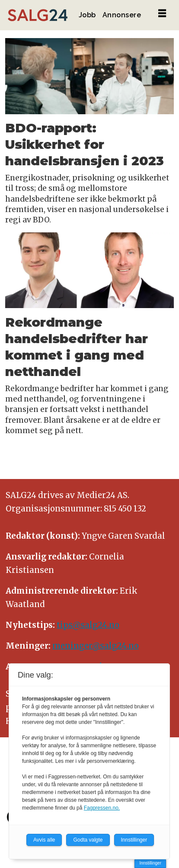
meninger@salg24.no (96, 646)
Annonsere (122, 15)
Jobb (87, 15)
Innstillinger (150, 863)
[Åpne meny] (162, 14)
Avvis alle (44, 840)
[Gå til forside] (38, 15)
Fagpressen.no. (102, 808)
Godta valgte (88, 840)
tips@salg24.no (88, 625)
